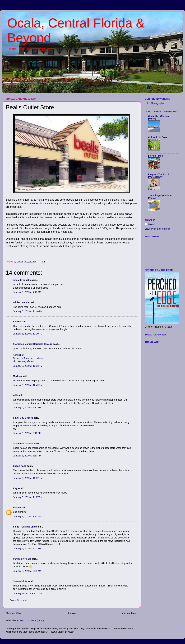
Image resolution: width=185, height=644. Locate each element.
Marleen (17, 376)
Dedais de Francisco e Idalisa (28, 358)
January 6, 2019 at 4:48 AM (27, 292)
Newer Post (14, 613)
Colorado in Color (158, 137)
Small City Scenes (23, 418)
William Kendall (22, 302)
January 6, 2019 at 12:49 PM (28, 385)
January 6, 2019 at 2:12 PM (27, 407)
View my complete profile (158, 229)
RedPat (17, 508)
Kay (15, 488)
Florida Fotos (155, 156)
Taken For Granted (23, 444)
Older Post (130, 613)
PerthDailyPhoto (22, 559)
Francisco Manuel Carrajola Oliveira (33, 344)
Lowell (152, 224)
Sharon (17, 322)
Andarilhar (18, 355)
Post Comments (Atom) (32, 620)
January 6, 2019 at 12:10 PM (28, 334)
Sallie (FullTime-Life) (24, 527)
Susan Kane (20, 466)
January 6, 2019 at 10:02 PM (28, 478)
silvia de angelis (22, 280)
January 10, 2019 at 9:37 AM (28, 593)
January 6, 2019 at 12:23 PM (28, 366)
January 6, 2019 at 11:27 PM (28, 497)
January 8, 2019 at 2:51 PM (27, 548)
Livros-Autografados (23, 361)
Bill (15, 395)
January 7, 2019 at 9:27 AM (27, 516)
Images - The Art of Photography (159, 176)
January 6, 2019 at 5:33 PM (27, 456)
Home (72, 613)
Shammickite (20, 581)
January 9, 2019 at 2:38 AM (27, 571)
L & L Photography (154, 103)
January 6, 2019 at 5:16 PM (27, 433)
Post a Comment (18, 600)
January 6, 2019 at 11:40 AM (28, 311)
